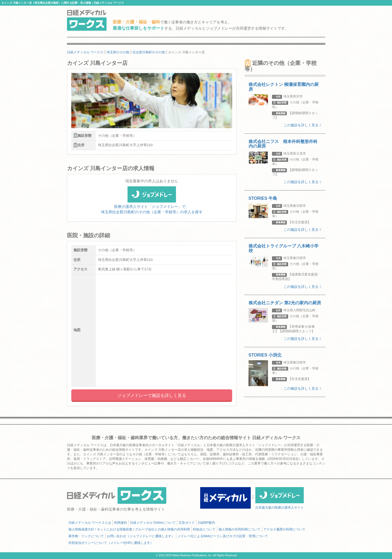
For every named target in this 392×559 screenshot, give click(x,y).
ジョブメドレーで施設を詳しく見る (152, 395)
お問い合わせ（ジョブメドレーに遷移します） (141, 536)
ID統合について (204, 529)
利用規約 (121, 523)
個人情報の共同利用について (239, 529)
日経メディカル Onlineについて (153, 523)
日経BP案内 (206, 523)
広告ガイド (187, 523)
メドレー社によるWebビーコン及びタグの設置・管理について (223, 536)
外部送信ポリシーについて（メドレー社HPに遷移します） (111, 543)
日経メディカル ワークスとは (90, 523)
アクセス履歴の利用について (284, 529)
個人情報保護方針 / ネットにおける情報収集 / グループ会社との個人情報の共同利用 (129, 529)
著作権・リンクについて (86, 536)
